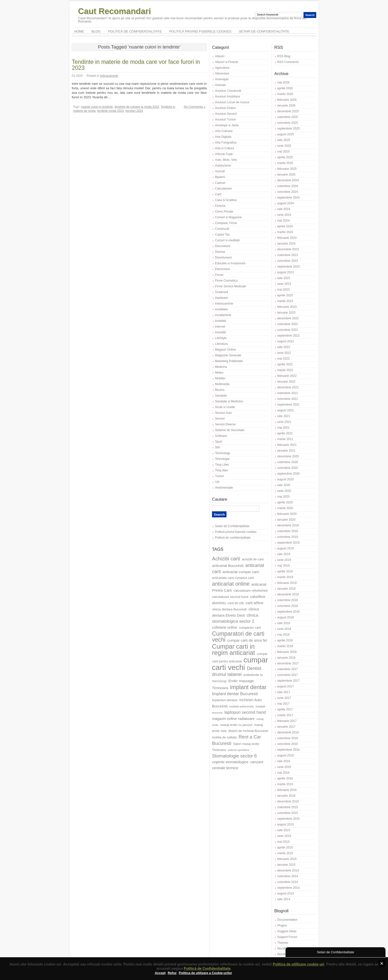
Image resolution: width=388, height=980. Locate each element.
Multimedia (222, 384)
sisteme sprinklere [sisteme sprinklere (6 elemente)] (238, 750)
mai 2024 (283, 221)
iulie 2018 (284, 623)
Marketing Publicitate (229, 361)
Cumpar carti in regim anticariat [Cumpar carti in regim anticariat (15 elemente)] (233, 650)
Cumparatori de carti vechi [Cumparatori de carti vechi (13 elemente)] (238, 637)
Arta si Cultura (224, 148)
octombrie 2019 (288, 537)
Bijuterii (220, 177)
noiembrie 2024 (288, 186)
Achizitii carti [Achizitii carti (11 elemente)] (226, 559)
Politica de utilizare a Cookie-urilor (205, 973)
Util (217, 482)
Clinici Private (224, 212)
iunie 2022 (284, 353)
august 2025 (285, 134)
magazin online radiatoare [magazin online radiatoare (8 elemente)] (233, 719)
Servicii (220, 419)
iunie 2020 (284, 491)
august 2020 (285, 479)
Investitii (220, 332)
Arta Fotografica (226, 143)
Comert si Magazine (228, 217)
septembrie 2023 (288, 267)
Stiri (218, 447)
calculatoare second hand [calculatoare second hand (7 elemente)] (230, 597)
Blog (96, 31)
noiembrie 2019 (288, 531)
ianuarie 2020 (286, 520)
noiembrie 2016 (288, 738)
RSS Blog (284, 56)
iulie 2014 (284, 899)
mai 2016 (283, 773)
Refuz (172, 973)
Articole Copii (224, 154)
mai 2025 (283, 152)
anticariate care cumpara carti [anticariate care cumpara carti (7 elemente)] (233, 578)
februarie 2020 (287, 514)
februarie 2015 (287, 859)
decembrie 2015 (288, 801)
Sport (219, 442)
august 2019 (285, 548)
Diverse (220, 252)
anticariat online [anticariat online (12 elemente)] (231, 584)
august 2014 (285, 893)
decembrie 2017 (288, 663)
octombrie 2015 (288, 813)
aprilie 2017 (285, 709)
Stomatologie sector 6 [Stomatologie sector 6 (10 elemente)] (234, 756)
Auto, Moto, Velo (226, 160)
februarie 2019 (287, 583)
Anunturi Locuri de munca (232, 102)
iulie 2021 (284, 416)
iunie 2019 (284, 560)
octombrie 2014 (288, 882)
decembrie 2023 (288, 249)
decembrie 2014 (288, 870)
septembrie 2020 (288, 474)
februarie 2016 (287, 790)
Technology (223, 453)
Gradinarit (222, 292)
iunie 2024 (284, 215)
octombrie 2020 (288, 468)
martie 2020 (285, 508)
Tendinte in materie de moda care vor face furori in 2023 (136, 65)
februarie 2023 (287, 307)
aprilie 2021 (285, 433)
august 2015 (285, 824)
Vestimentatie (224, 488)
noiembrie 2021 (288, 393)
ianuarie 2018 (286, 658)
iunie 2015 (284, 836)
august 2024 (285, 203)
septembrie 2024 (288, 198)
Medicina (221, 367)
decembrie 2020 (288, 456)
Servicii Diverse (225, 424)
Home (79, 31)
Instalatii (220, 321)
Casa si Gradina (226, 200)
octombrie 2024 (288, 192)
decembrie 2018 (288, 594)
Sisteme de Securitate (230, 430)
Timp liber (221, 470)
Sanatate (221, 396)
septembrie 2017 (288, 681)
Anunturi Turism (225, 120)
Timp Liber (222, 465)
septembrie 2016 (288, 750)
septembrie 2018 (288, 612)
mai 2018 (283, 635)
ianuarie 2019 (286, 589)
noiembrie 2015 (288, 807)
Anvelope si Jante (227, 125)
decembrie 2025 (288, 111)
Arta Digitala (223, 137)
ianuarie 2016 (286, 796)
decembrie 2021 (288, 387)
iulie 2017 (284, 692)
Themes (283, 943)
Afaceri (220, 56)
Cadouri (220, 183)
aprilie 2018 (285, 640)
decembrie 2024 (288, 180)
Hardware (221, 298)
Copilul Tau (222, 235)
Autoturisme (223, 166)
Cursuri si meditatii (227, 240)
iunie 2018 (284, 629)
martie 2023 (285, 301)
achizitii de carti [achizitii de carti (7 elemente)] (253, 559)
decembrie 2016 (288, 732)
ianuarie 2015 (286, 865)
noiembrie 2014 (288, 876)
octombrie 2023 (288, 261)
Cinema (220, 206)
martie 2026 (285, 94)
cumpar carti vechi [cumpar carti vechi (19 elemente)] (240, 664)
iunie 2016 (284, 767)
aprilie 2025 (285, 157)
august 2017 (285, 686)
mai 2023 (283, 290)
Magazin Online (225, 350)
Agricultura (222, 68)
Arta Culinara (224, 131)
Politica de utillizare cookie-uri (298, 964)
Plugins (282, 925)
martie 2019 (285, 577)
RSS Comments (288, 62)
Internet (220, 327)
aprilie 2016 (285, 778)
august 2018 (285, 617)
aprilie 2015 (285, 847)
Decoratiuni (223, 246)
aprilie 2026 (285, 88)
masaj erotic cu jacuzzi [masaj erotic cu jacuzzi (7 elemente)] (236, 725)
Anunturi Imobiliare (227, 97)
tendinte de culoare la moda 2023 (137, 107)
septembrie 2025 (288, 129)
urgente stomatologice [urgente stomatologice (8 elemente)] (230, 762)
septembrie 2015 (288, 819)
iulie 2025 (284, 140)
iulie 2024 (284, 209)
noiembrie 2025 (288, 117)
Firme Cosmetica (226, 281)
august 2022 (285, 341)
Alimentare (222, 74)
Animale (220, 85)
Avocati (220, 171)
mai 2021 (283, 428)
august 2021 (285, 410)
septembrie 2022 (288, 336)
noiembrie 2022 (288, 324)
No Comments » (195, 107)
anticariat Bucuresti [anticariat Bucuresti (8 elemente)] (228, 566)
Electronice (222, 269)
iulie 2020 (284, 485)
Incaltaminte (223, 315)
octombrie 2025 (288, 123)
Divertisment (223, 258)
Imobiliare (221, 309)
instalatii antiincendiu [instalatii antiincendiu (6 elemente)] (241, 706)
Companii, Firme (226, 223)
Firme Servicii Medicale (230, 286)
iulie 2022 (284, 347)
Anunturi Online (225, 108)
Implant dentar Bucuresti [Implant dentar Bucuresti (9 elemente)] (235, 694)
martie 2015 (285, 853)
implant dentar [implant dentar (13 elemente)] (248, 687)
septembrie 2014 (288, 888)
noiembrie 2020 (288, 462)
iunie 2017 (284, 698)
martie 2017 (285, 715)
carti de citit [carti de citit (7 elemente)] (235, 603)
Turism (219, 476)
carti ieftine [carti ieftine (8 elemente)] (254, 603)
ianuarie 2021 (286, 451)
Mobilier (220, 378)
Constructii (222, 229)
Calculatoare (223, 189)
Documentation (287, 920)
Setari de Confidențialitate (264, 31)
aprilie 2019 (285, 571)
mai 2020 (283, 497)
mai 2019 (283, 566)
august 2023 (285, 272)
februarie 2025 (287, 169)
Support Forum (287, 937)
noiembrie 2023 (288, 255)
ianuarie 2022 (286, 382)
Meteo (219, 373)
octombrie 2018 (288, 606)
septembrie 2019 (288, 543)
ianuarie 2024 (286, 244)
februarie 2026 (287, 100)
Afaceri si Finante (227, 62)
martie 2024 (285, 232)
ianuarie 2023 (286, 313)
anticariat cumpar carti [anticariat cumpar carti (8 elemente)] (241, 572)
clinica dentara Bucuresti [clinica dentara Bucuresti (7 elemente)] (229, 609)
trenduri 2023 (134, 111)
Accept (160, 973)
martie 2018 (285, 646)
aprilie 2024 (285, 226)
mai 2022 (283, 359)
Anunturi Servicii (226, 114)
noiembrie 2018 (288, 600)
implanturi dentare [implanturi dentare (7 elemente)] (225, 700)
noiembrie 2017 (288, 669)
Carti (218, 194)
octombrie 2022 (288, 330)
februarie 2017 (287, 721)
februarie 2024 (287, 238)
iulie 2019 (284, 554)
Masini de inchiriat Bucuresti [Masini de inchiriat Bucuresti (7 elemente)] (248, 731)
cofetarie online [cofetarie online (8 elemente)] (224, 627)
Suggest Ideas (287, 931)
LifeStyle (221, 338)
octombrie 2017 (288, 675)
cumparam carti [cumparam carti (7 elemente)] (250, 628)
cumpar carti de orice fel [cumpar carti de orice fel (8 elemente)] (247, 640)
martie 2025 (285, 163)
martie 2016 (285, 784)
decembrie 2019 (288, 525)
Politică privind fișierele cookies (200, 31)
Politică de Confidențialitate (207, 968)
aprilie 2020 (285, 502)
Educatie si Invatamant (230, 263)
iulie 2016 (284, 761)
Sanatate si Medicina (229, 401)
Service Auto (223, 413)
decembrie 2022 (288, 318)
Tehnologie (222, 459)
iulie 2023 (284, 278)
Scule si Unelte (225, 407)
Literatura (221, 344)
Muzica (220, 390)
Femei (219, 275)
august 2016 (285, 755)
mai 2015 (283, 842)
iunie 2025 (284, 146)
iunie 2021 (284, 422)
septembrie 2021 (288, 405)
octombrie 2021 (288, 399)
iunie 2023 (284, 284)
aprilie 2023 (285, 295)
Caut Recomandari (114, 11)
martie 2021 (285, 439)
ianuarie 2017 (286, 727)
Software (221, 436)
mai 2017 (283, 704)
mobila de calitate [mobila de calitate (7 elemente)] (224, 737)
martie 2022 (285, 370)
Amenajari (222, 79)
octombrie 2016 (288, 744)
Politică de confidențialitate (135, 31)
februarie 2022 (287, 376)
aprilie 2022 (285, 364)
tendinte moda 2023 (110, 111)
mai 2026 (283, 83)
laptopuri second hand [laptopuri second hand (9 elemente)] (245, 712)
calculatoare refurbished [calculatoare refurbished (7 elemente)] (250, 591)
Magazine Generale (228, 355)
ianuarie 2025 (286, 175)
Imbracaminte (109, 76)
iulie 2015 (284, 830)
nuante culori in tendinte (97, 107)
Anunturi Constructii (228, 91)
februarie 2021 (287, 445)
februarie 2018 (287, 652)
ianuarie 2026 (286, 106)
